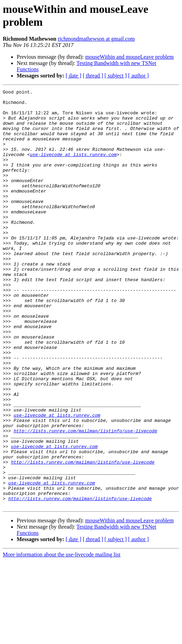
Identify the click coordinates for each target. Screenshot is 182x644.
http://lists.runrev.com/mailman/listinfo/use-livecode (85, 499)
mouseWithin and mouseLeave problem (129, 57)
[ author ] (139, 76)
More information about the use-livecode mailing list (62, 638)
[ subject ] (116, 76)
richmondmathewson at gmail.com (96, 39)
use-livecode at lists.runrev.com (73, 168)
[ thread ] (93, 76)
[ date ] (73, 76)
